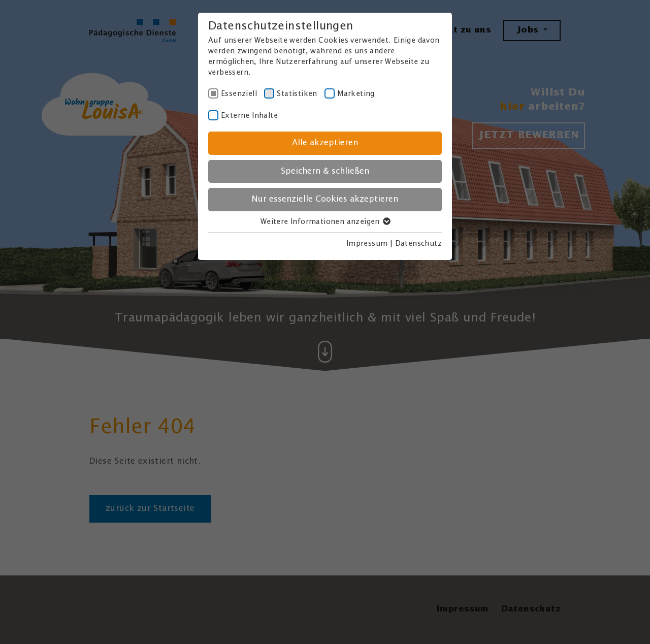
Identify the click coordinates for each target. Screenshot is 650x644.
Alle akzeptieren (325, 143)
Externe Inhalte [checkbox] (249, 116)
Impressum (367, 244)
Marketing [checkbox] (356, 94)
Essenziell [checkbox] (239, 94)
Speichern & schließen (325, 171)
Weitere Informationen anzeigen (325, 222)
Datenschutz (418, 244)
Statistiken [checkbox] (297, 94)
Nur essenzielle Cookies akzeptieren (325, 199)
